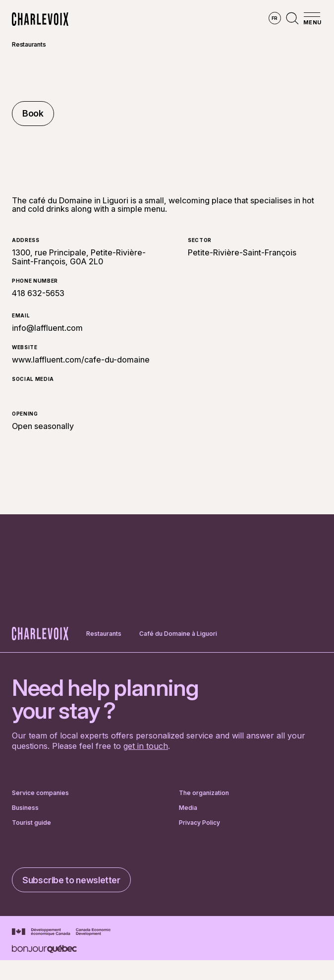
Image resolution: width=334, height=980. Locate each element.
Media (188, 808)
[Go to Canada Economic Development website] (61, 932)
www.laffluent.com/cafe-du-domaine (81, 360)
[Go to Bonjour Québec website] (44, 949)
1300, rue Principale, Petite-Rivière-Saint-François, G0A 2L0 (79, 257)
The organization (204, 793)
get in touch (146, 746)
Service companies (40, 793)
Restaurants (29, 44)
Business (25, 808)
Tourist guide (31, 823)
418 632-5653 (38, 294)
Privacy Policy (199, 823)
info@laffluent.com (47, 328)
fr (275, 18)
